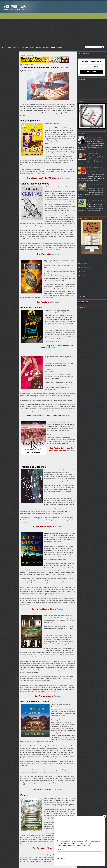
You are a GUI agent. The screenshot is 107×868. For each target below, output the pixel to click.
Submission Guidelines (28, 47)
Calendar (39, 47)
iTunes (84, 275)
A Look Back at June (93, 154)
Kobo (84, 271)
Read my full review (39, 173)
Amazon (85, 263)
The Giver (44, 250)
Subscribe (92, 72)
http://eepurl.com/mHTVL (28, 857)
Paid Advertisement (57, 47)
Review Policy (16, 47)
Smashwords (86, 267)
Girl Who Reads (15, 6)
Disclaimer (46, 47)
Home (4, 47)
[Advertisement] (53, 29)
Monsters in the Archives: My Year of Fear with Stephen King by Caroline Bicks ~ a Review (96, 170)
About (9, 47)
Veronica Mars (68, 313)
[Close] (104, 816)
